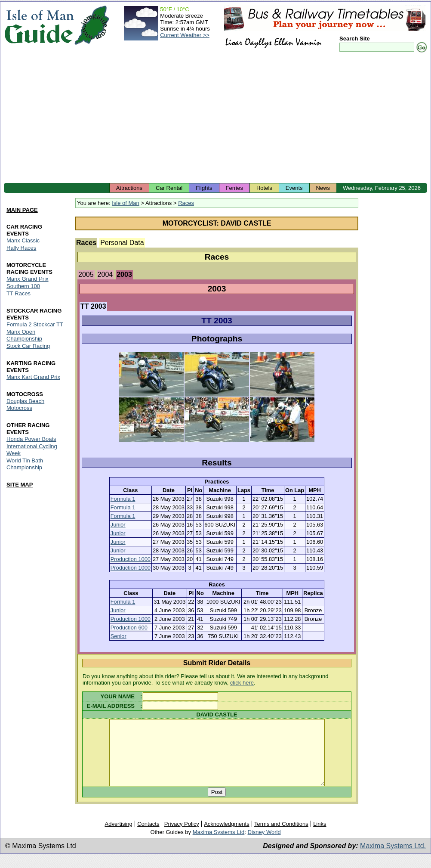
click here (242, 683)
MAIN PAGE (22, 210)
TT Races (18, 293)
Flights (204, 188)
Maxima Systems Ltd (219, 845)
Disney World (264, 845)
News (323, 188)
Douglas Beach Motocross (25, 405)
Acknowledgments (227, 837)
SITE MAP (20, 485)
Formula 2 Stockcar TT (35, 324)
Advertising (118, 837)
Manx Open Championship (24, 335)
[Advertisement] (215, 118)
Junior (118, 525)
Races (186, 203)
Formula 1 (123, 499)
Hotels (264, 188)
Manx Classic (23, 240)
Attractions (129, 188)
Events (294, 188)
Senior (119, 636)
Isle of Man (126, 203)
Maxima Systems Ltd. (393, 859)
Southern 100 (23, 286)
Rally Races (21, 248)
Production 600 (129, 628)
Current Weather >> (185, 35)
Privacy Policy (182, 837)
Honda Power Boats (31, 439)
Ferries (234, 188)
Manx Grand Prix (28, 279)
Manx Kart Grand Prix (33, 377)
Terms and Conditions (281, 837)
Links (320, 837)
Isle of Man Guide (39, 25)
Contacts (148, 837)
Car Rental (169, 188)
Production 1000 (131, 559)
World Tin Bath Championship (25, 464)
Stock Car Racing (28, 346)
